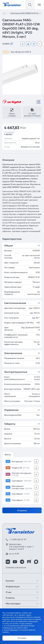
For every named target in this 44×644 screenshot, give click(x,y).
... (4, 13)
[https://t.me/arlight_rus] (22, 562)
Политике (14, 630)
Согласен (22, 638)
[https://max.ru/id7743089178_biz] (36, 562)
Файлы (8, 455)
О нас (9, 592)
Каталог (10, 581)
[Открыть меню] (39, 5)
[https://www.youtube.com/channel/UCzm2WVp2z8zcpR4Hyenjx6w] (15, 562)
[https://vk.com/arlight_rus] (8, 562)
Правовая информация (16, 567)
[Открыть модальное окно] (40, 44)
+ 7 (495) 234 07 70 (18, 539)
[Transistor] (12, 4)
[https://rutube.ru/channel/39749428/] (29, 562)
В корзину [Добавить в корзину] (22, 510)
